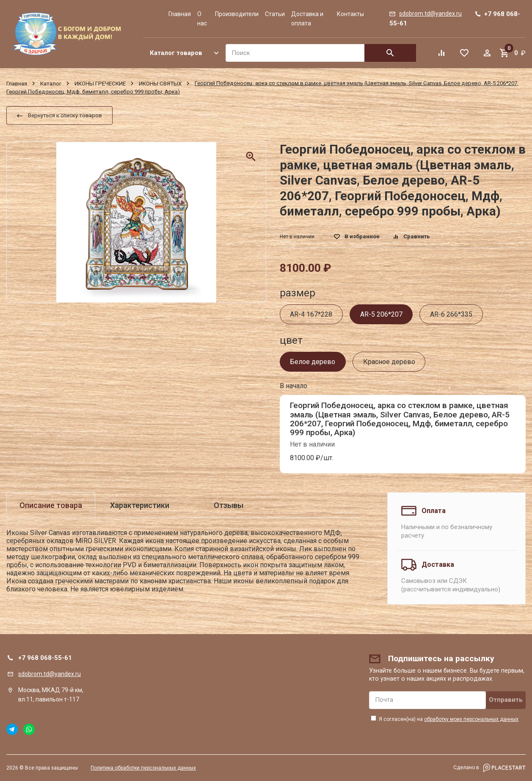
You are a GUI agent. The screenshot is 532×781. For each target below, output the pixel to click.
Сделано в (489, 768)
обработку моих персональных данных (471, 719)
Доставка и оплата (307, 19)
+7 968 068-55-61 (45, 658)
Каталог (51, 83)
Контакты (350, 14)
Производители (237, 14)
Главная (180, 14)
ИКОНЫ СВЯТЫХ (160, 83)
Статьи (275, 14)
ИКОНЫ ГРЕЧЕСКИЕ (100, 83)
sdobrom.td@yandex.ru (50, 674)
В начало (294, 386)
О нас (202, 19)
